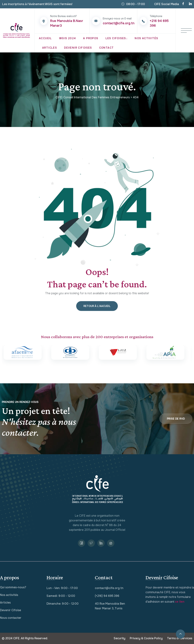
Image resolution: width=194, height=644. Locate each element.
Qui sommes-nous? (13, 587)
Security (120, 638)
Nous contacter (11, 618)
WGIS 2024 (68, 38)
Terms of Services (180, 638)
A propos (91, 38)
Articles (49, 48)
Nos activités (9, 595)
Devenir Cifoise (10, 610)
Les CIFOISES (116, 38)
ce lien (180, 602)
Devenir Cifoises (78, 48)
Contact (107, 48)
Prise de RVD (176, 419)
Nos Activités (146, 38)
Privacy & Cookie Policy (146, 638)
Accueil (45, 38)
